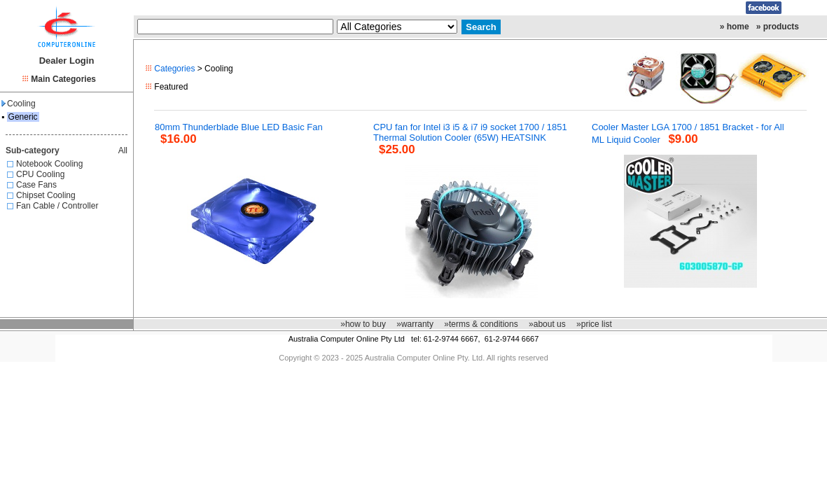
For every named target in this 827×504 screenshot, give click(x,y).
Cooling (19, 104)
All (123, 150)
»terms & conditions (481, 324)
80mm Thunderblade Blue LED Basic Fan (239, 127)
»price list (594, 324)
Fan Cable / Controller (57, 206)
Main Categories (63, 79)
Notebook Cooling (49, 164)
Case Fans (36, 185)
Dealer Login (67, 61)
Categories (174, 69)
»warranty (415, 324)
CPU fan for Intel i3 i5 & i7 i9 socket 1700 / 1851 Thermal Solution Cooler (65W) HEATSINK (470, 132)
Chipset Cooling (46, 195)
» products (778, 27)
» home (735, 27)
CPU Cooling (40, 174)
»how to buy (363, 324)
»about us (547, 324)
